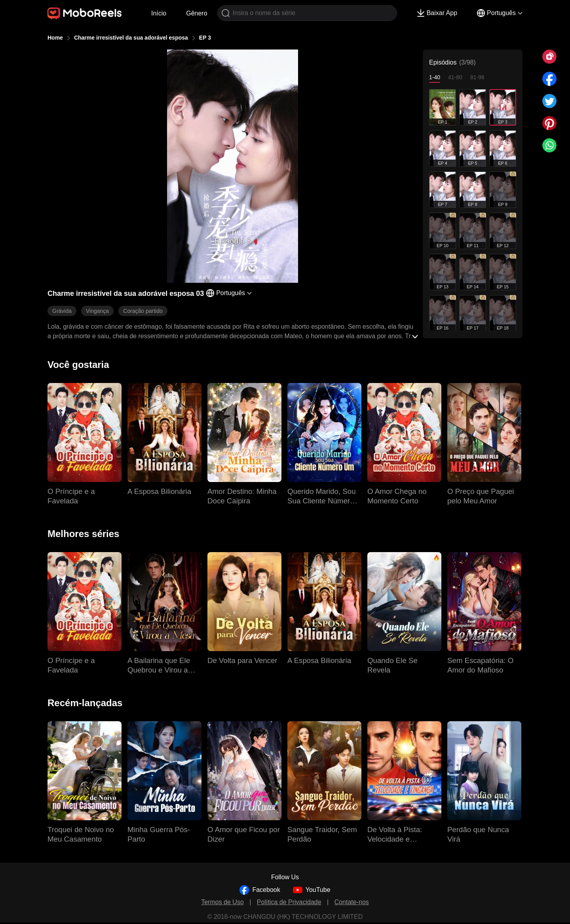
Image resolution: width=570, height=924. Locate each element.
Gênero (197, 13)
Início (159, 13)
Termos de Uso (222, 902)
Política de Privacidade (289, 902)
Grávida (62, 311)
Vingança (97, 311)
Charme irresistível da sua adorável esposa (131, 38)
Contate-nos (352, 902)
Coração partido (143, 311)
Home (55, 38)
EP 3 (205, 38)
